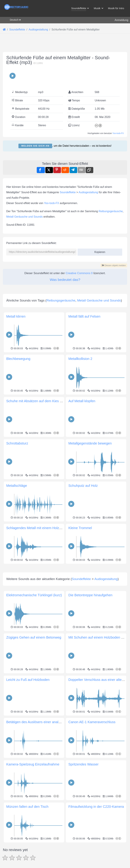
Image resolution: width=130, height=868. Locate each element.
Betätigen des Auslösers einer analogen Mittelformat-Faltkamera (54, 722)
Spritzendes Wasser (83, 764)
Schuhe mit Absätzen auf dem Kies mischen (39, 401)
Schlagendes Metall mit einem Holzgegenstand (42, 528)
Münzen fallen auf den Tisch (27, 807)
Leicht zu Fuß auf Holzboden (28, 680)
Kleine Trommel (80, 528)
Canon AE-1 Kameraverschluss (92, 722)
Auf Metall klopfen (82, 401)
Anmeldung (121, 20)
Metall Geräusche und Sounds (24, 217)
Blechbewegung (18, 359)
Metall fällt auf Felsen (84, 316)
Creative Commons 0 (79, 273)
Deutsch (14, 20)
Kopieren (99, 251)
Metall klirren (16, 316)
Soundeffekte (68, 192)
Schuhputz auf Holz (83, 486)
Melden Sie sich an (35, 146)
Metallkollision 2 (80, 359)
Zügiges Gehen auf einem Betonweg (34, 637)
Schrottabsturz (17, 443)
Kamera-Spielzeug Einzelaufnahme (33, 764)
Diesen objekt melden (114, 265)
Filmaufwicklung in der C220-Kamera (96, 807)
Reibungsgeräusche (111, 211)
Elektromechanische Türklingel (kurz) (34, 595)
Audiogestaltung (88, 192)
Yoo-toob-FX (118, 133)
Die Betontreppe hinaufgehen (90, 595)
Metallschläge (17, 486)
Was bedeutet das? (65, 280)
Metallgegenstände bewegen (90, 443)
